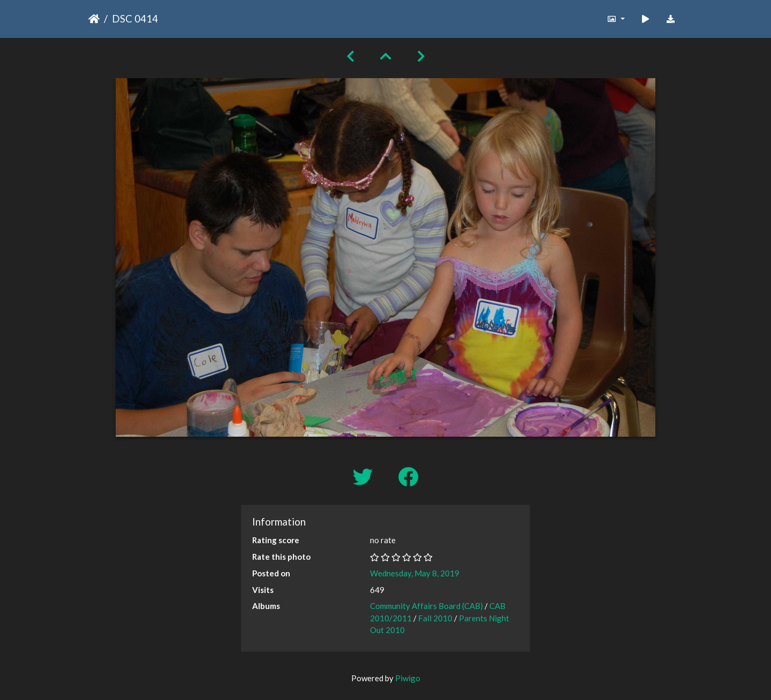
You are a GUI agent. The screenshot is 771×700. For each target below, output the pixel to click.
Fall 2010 (435, 618)
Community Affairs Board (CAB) (426, 606)
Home (94, 19)
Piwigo (408, 678)
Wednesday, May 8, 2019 (415, 573)
